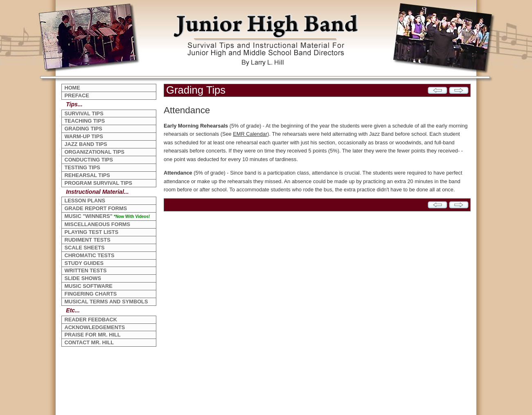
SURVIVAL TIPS (84, 113)
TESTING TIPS (82, 167)
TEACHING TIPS (85, 121)
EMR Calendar (250, 134)
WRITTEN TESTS (85, 270)
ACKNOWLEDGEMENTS (95, 327)
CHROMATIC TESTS (89, 255)
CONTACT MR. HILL (89, 342)
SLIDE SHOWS (83, 278)
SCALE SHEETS (84, 248)
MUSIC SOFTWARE (88, 286)
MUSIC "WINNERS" (107, 216)
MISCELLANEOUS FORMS (97, 224)
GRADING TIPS (83, 129)
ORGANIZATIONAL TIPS (94, 152)
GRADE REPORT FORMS (96, 208)
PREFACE (77, 95)
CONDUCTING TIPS (89, 160)
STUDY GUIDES (84, 263)
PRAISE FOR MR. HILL (92, 335)
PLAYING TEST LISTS (91, 232)
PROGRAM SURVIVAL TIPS (98, 183)
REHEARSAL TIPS (87, 175)
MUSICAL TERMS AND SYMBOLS (106, 302)
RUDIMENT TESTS (87, 240)
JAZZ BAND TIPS (86, 144)
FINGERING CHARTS (90, 294)
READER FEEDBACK (91, 320)
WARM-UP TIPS (83, 136)
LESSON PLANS (85, 201)
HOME (72, 88)
